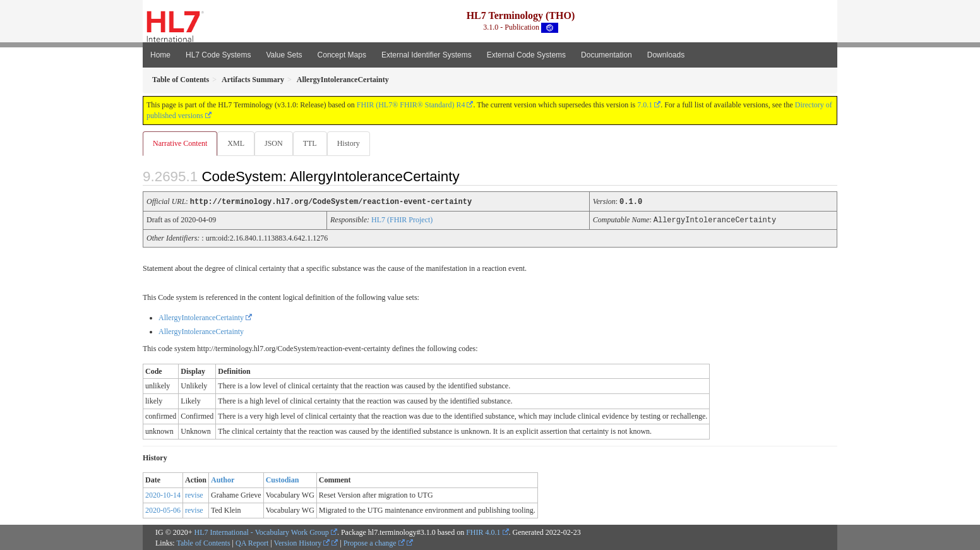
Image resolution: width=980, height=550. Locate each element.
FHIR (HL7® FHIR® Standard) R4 (411, 105)
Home (160, 55)
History (354, 143)
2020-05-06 (163, 510)
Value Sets (284, 55)
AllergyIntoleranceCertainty (201, 317)
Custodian (283, 479)
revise (194, 494)
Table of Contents (203, 542)
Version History (302, 542)
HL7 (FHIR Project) (402, 220)
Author (223, 479)
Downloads (666, 55)
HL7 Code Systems (218, 55)
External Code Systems (526, 55)
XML (237, 143)
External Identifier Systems (427, 55)
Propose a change (374, 542)
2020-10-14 (163, 494)
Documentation (607, 55)
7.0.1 (645, 105)
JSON (276, 143)
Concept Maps (342, 55)
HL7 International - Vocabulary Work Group (262, 532)
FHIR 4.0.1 (483, 532)
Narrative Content (180, 143)
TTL (314, 143)
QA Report (252, 542)
